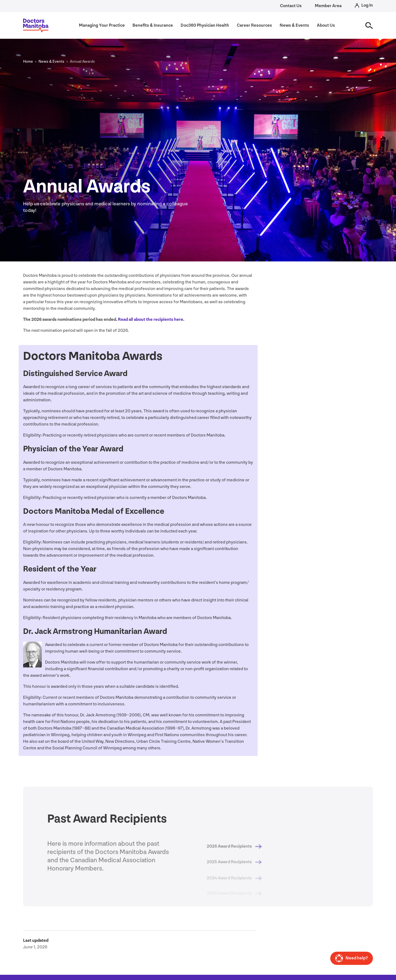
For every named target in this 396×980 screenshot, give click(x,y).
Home (28, 61)
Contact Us (291, 6)
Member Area (328, 6)
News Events (51, 61)
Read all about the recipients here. (151, 320)
